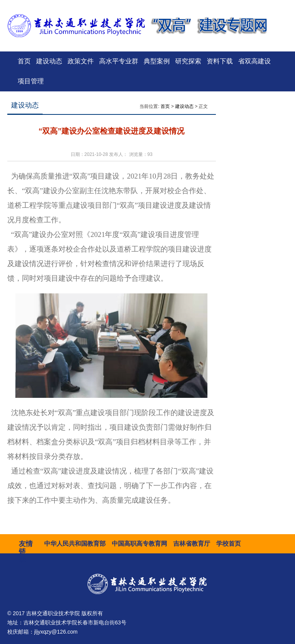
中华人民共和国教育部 (75, 544)
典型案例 (157, 61)
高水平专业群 (119, 61)
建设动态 (49, 61)
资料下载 (220, 61)
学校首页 (229, 544)
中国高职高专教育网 (139, 544)
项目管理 (31, 81)
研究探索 (188, 61)
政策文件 (81, 61)
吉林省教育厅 (192, 544)
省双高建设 (254, 61)
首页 (24, 61)
